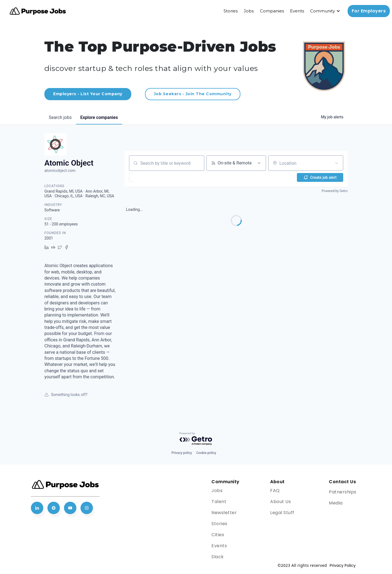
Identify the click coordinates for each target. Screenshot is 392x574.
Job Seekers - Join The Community (193, 94)
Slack (218, 557)
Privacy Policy (343, 565)
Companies (272, 11)
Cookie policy (206, 453)
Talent (219, 502)
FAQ (275, 491)
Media (336, 503)
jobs (60, 117)
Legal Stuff (282, 513)
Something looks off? (66, 395)
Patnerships (343, 492)
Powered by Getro (335, 191)
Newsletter (224, 513)
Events (297, 11)
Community (323, 11)
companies (99, 117)
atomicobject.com (60, 171)
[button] (147, 177)
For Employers (369, 11)
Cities (218, 535)
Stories (231, 11)
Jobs (249, 11)
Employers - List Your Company (88, 94)
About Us (280, 502)
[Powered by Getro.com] (196, 439)
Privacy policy (182, 453)
